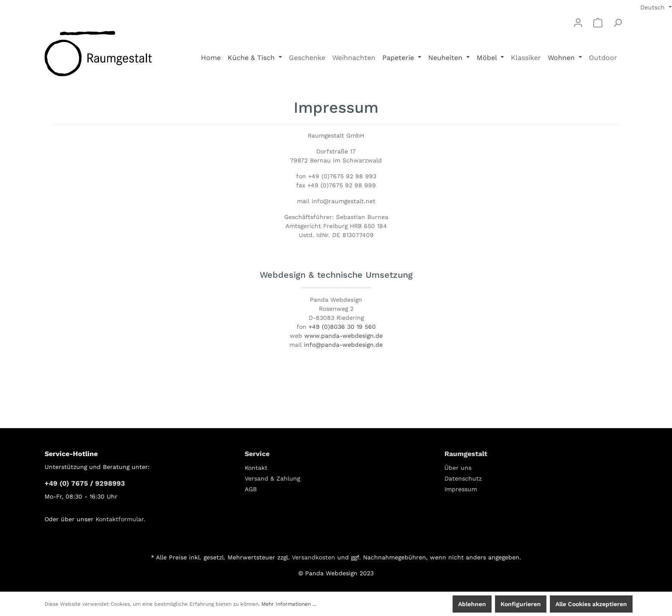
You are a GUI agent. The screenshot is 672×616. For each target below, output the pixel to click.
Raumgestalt (466, 454)
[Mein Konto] (578, 23)
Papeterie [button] (399, 58)
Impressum (461, 489)
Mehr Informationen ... (289, 604)
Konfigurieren (521, 604)
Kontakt (256, 468)
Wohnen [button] (562, 58)
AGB (251, 489)
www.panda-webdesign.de (343, 336)
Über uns (458, 468)
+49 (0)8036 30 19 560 (342, 327)
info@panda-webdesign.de (343, 345)
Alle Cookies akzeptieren (591, 604)
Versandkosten (313, 557)
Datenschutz (463, 478)
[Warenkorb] (598, 23)
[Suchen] (618, 23)
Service (257, 454)
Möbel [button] (488, 58)
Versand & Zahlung (272, 478)
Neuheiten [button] (446, 58)
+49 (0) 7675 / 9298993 (85, 483)
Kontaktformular (120, 519)
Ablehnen (472, 604)
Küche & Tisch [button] (252, 58)
